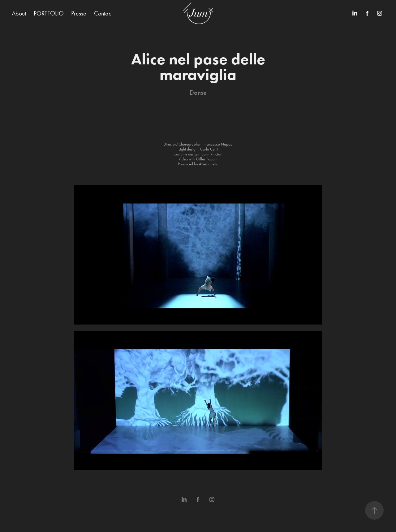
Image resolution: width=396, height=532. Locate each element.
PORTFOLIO (49, 13)
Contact (103, 13)
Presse (79, 13)
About (19, 13)
